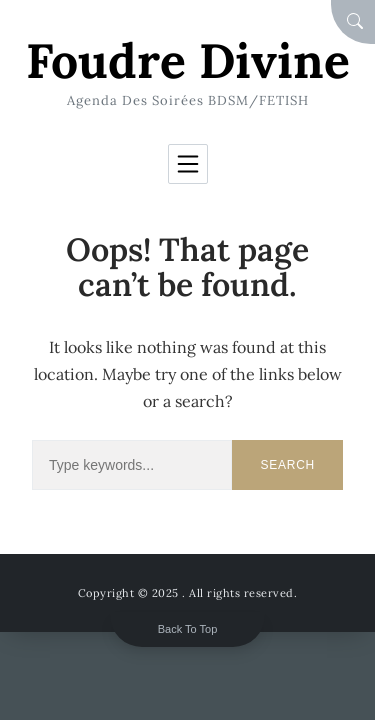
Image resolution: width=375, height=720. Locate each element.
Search (287, 465)
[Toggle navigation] (188, 164)
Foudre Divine (188, 60)
